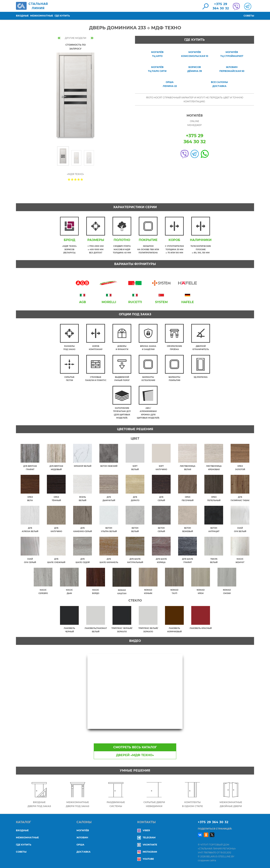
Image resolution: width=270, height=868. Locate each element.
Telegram (146, 838)
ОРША (80, 845)
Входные (22, 16)
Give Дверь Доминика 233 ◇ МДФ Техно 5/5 (82, 179)
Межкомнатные (42, 16)
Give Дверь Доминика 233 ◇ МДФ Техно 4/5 (79, 179)
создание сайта (207, 860)
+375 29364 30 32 (221, 6)
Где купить (62, 16)
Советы (249, 16)
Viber (144, 830)
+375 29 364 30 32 (213, 822)
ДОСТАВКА (84, 852)
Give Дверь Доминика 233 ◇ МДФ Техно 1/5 (69, 179)
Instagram (147, 852)
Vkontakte (147, 845)
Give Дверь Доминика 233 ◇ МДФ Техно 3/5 (75, 179)
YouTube (146, 859)
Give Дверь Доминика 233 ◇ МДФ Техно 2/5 (72, 179)
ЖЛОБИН (82, 838)
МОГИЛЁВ (83, 830)
